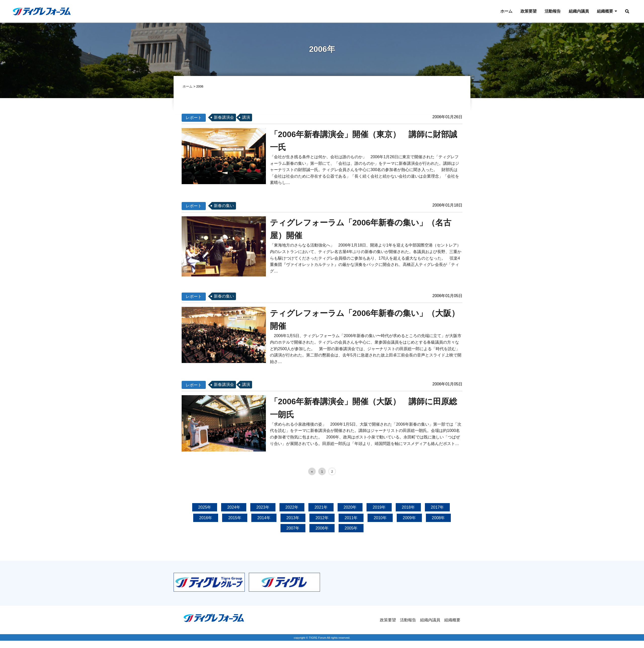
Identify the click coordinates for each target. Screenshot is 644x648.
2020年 (350, 508)
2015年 (235, 518)
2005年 (351, 529)
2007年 (293, 529)
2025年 (205, 508)
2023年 (263, 508)
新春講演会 (224, 118)
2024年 (234, 508)
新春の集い (224, 206)
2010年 (380, 518)
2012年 (322, 518)
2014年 (264, 518)
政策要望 (529, 11)
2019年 (379, 508)
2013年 (293, 518)
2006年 (322, 529)
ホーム (506, 11)
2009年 (409, 518)
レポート (194, 118)
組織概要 (605, 11)
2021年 (321, 508)
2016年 (206, 518)
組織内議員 (579, 11)
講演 (246, 118)
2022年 (292, 508)
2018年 (408, 508)
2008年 (438, 518)
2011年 (351, 518)
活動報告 (553, 11)
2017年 (437, 508)
